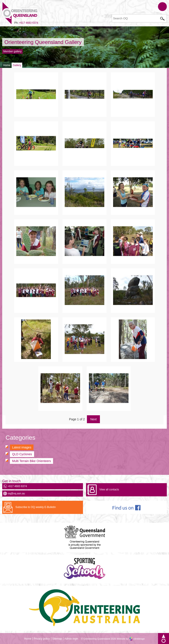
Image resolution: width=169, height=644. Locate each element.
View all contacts (109, 490)
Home (7, 65)
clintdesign (139, 639)
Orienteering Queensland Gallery (43, 42)
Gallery (17, 65)
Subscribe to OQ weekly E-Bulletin (36, 507)
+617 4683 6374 (28, 23)
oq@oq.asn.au (16, 493)
